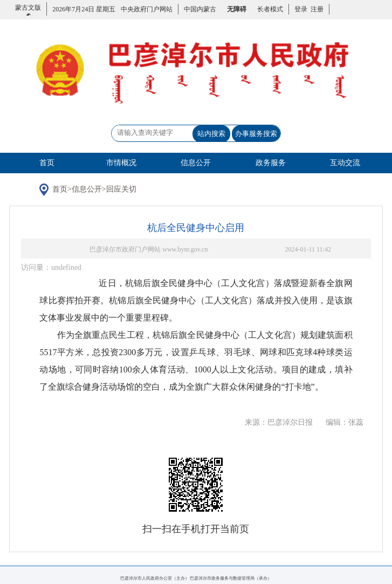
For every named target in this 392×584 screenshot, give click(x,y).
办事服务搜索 (256, 134)
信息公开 (196, 163)
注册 (315, 9)
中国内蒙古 (200, 9)
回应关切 (121, 189)
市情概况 (121, 163)
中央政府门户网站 (147, 9)
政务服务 (271, 163)
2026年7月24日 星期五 (84, 9)
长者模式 (270, 9)
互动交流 (345, 163)
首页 (47, 163)
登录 (301, 9)
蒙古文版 (28, 14)
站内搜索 (211, 134)
